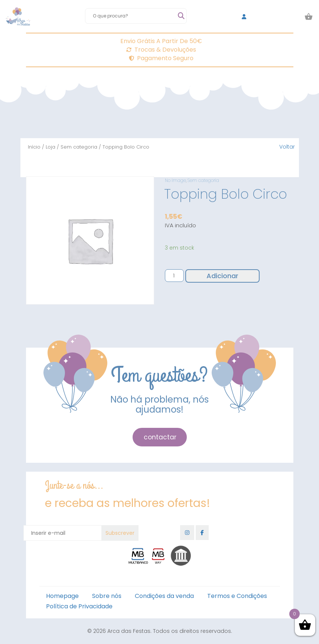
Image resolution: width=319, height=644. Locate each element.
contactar (160, 437)
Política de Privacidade (79, 606)
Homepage (62, 596)
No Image (175, 180)
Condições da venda (164, 596)
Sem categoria (79, 147)
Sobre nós (107, 596)
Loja (51, 147)
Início (34, 147)
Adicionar (222, 276)
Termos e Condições (237, 596)
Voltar (287, 147)
